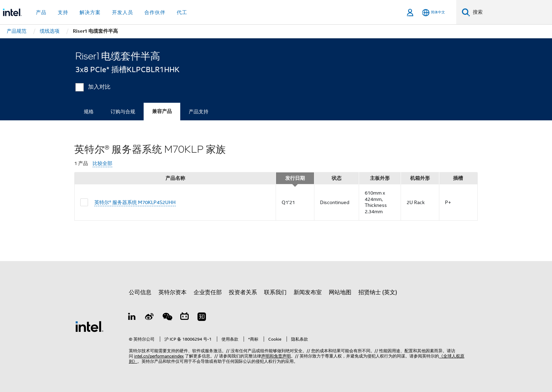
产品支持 (199, 112)
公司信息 (140, 292)
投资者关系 (243, 292)
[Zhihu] (202, 318)
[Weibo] (150, 318)
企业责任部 (208, 292)
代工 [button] (182, 12)
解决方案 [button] (90, 12)
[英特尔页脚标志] (89, 326)
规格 (89, 112)
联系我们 (275, 292)
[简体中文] (434, 12)
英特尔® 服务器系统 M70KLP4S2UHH (135, 202)
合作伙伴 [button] (155, 12)
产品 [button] (41, 12)
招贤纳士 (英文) (378, 292)
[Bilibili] (184, 318)
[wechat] (167, 318)
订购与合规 (123, 112)
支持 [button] (63, 12)
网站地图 (340, 292)
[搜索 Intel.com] (511, 12)
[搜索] (466, 12)
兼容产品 (162, 111)
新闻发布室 (308, 292)
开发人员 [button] (123, 12)
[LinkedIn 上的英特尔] (132, 318)
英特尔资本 (172, 292)
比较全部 (102, 163)
